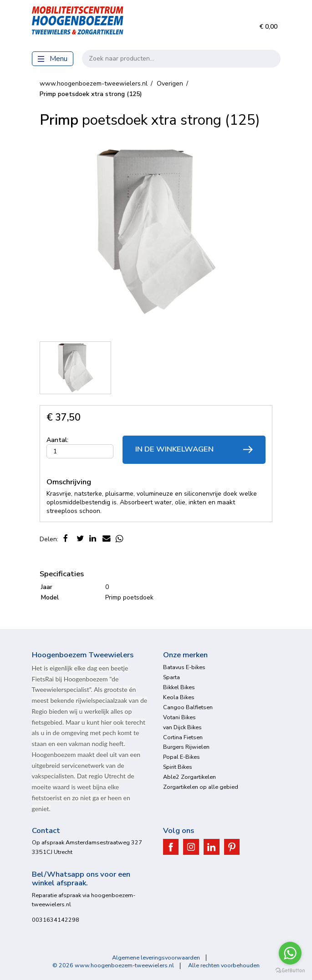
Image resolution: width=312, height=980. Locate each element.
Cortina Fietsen (183, 737)
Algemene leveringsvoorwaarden (156, 957)
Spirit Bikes (178, 767)
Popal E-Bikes (182, 757)
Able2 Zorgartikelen (189, 777)
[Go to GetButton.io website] (290, 971)
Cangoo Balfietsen (188, 707)
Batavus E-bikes (184, 667)
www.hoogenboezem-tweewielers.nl (94, 84)
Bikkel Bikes (179, 687)
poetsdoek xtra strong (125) (91, 94)
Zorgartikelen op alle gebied (201, 787)
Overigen (170, 84)
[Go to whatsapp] (290, 953)
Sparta (171, 677)
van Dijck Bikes (182, 727)
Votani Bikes (179, 717)
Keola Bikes (179, 697)
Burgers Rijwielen (186, 747)
